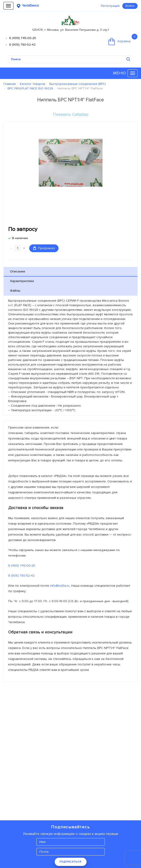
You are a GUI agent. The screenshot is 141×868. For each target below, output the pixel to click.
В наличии (20, 238)
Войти (130, 6)
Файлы (15, 291)
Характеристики (22, 281)
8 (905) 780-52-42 (22, 45)
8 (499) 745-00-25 (23, 38)
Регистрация (110, 6)
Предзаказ (44, 248)
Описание (18, 271)
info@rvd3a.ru (60, 586)
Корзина (123, 39)
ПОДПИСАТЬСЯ (71, 862)
